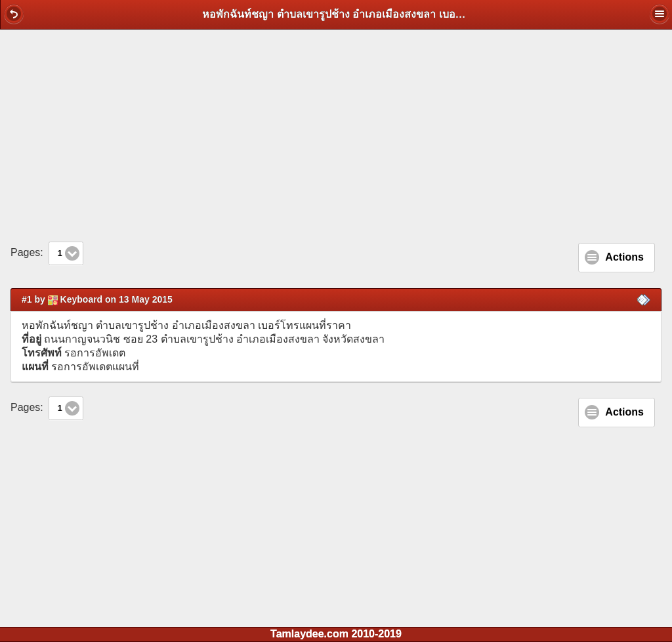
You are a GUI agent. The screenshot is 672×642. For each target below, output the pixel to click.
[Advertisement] (336, 135)
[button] (14, 14)
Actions (624, 257)
